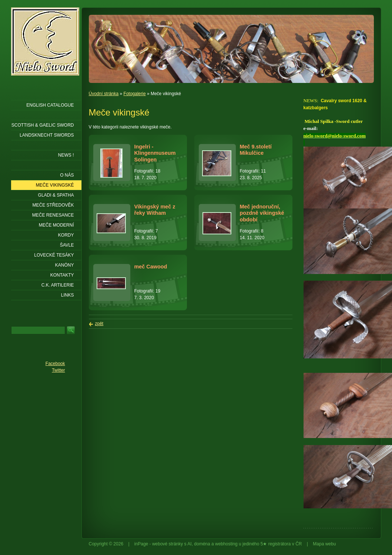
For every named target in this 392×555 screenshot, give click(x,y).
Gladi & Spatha (56, 195)
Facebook (55, 364)
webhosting (226, 544)
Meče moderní (56, 225)
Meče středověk (53, 205)
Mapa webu (324, 544)
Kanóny (65, 265)
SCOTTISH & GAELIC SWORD (43, 125)
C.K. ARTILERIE (58, 285)
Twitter (58, 370)
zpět (99, 324)
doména (202, 544)
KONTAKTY (62, 275)
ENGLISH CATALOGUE (50, 105)
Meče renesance (53, 215)
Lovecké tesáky (54, 255)
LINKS (68, 295)
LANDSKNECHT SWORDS (47, 135)
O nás (67, 175)
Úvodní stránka (104, 94)
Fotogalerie (135, 94)
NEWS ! (66, 155)
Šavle (67, 245)
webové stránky (167, 544)
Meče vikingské (55, 185)
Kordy (66, 235)
